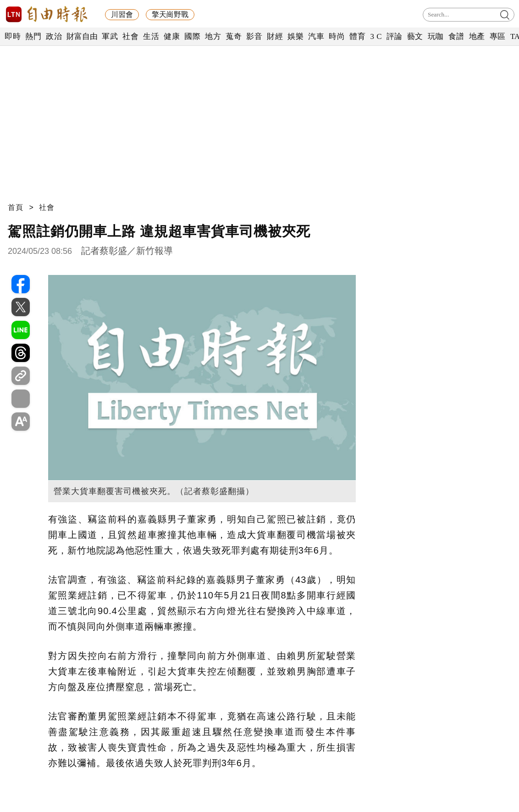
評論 (395, 36)
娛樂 (295, 36)
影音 (254, 36)
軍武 (110, 36)
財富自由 (82, 36)
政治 (54, 36)
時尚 (337, 36)
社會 (130, 36)
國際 (192, 36)
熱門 (33, 36)
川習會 (122, 14)
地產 (477, 36)
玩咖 (436, 36)
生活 (151, 36)
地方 (213, 36)
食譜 (456, 36)
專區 (498, 36)
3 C (376, 36)
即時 (13, 36)
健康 (172, 36)
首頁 (16, 207)
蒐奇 (234, 36)
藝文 (415, 36)
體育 (357, 36)
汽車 (316, 36)
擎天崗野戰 (170, 14)
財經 (275, 36)
